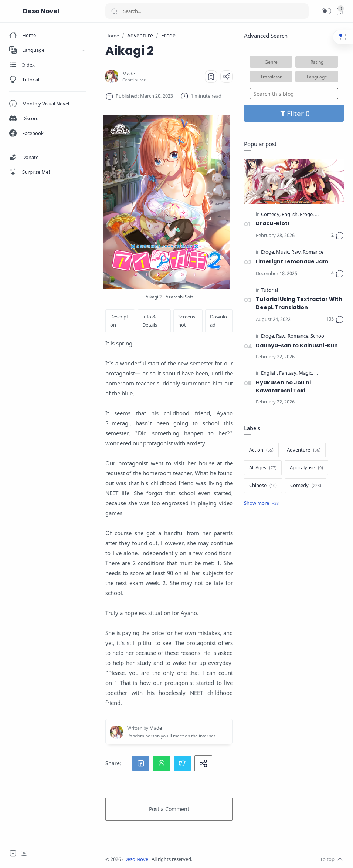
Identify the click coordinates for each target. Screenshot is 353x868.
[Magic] (306, 373)
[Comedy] (271, 215)
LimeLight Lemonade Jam (292, 261)
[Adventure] (304, 450)
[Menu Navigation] (13, 11)
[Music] (283, 252)
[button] (326, 11)
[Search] (207, 11)
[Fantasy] (288, 373)
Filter (294, 113)
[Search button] (114, 11)
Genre (271, 62)
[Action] (261, 450)
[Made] (129, 74)
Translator (271, 77)
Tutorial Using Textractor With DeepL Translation (299, 303)
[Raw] (296, 252)
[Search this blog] (294, 94)
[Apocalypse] (306, 468)
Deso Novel (41, 11)
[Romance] (313, 252)
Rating (317, 62)
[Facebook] (13, 853)
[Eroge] (307, 215)
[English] (290, 215)
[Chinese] (263, 486)
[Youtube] (24, 853)
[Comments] (337, 236)
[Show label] (261, 503)
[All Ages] (263, 468)
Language (317, 77)
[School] (318, 336)
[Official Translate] (333, 215)
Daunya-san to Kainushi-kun (297, 345)
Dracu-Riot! (273, 223)
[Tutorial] (269, 291)
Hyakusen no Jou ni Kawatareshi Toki (283, 386)
